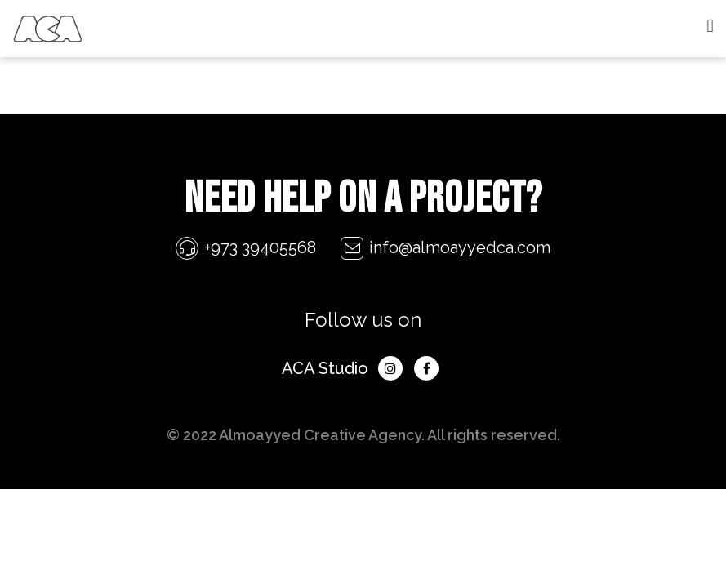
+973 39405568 (260, 247)
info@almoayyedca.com (460, 247)
